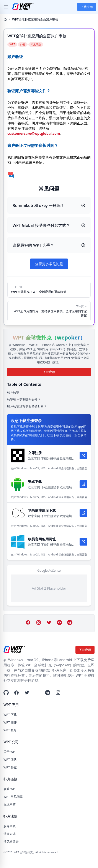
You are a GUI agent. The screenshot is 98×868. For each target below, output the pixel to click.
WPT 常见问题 (13, 797)
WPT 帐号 (10, 730)
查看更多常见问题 (49, 264)
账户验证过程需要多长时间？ (27, 406)
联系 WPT (10, 789)
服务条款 (10, 826)
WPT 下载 (10, 715)
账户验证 (13, 393)
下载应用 (87, 7)
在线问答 (10, 804)
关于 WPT (10, 752)
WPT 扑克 (10, 767)
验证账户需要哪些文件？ (24, 399)
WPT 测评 (10, 722)
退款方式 (10, 834)
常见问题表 (11, 842)
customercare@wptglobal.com (34, 133)
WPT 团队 (10, 759)
